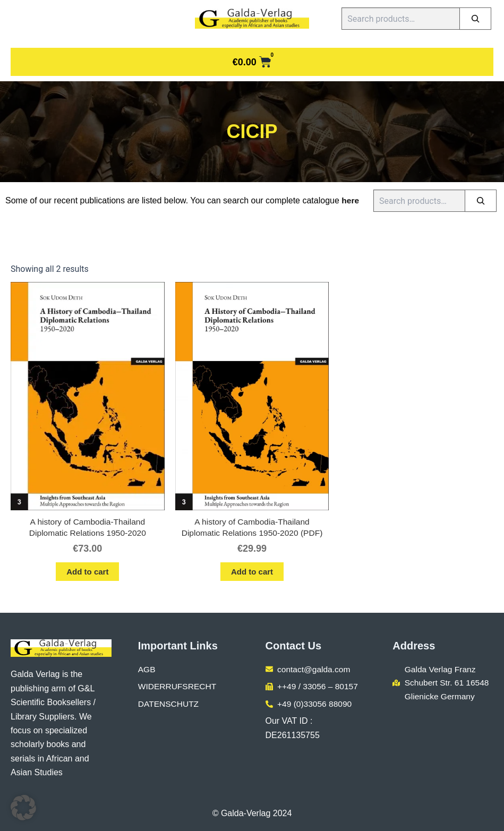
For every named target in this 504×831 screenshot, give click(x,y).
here (351, 200)
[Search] (475, 19)
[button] (23, 808)
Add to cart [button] (87, 573)
